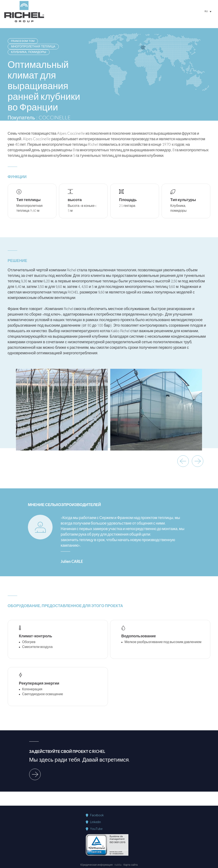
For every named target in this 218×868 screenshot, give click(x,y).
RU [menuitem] (206, 11)
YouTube (96, 829)
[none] (208, 11)
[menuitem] (208, 11)
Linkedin (95, 822)
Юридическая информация (97, 865)
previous (183, 461)
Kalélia (118, 865)
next (198, 461)
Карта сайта (131, 865)
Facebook (97, 815)
